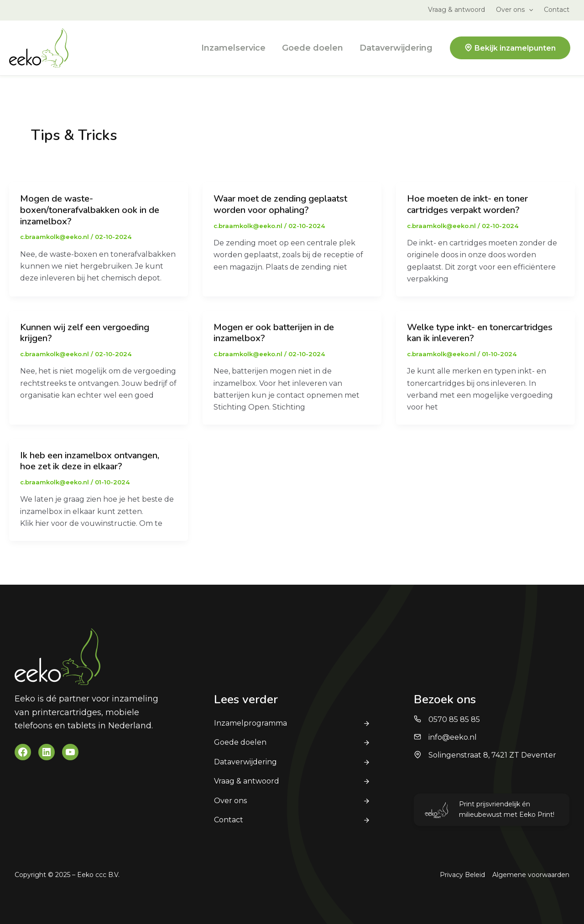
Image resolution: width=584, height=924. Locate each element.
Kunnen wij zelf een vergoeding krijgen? (85, 333)
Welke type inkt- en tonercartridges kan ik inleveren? (480, 333)
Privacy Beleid (462, 875)
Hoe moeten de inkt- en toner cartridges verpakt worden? (467, 204)
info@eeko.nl (453, 737)
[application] (529, 10)
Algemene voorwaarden (531, 875)
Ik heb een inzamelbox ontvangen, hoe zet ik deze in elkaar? (90, 461)
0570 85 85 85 (454, 719)
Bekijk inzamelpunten (515, 48)
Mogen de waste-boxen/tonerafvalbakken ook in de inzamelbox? (90, 210)
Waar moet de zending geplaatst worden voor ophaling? (280, 204)
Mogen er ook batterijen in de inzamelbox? (274, 333)
